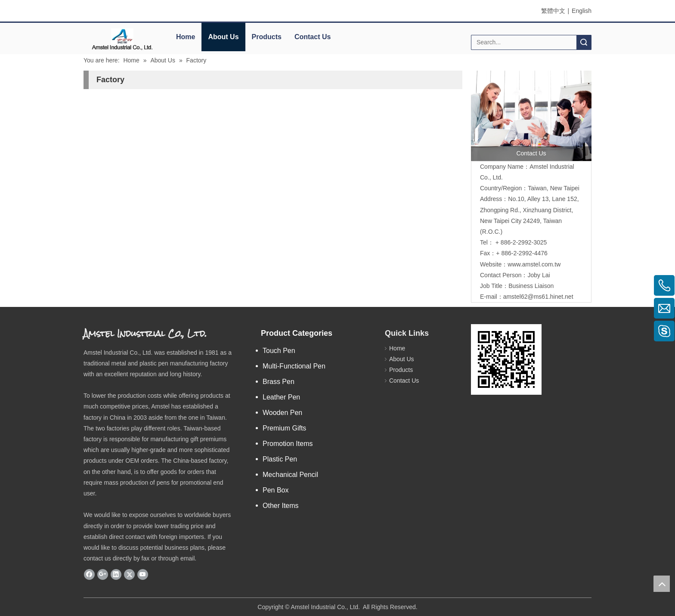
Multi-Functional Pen (294, 366)
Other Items (281, 506)
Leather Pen (281, 397)
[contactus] (531, 116)
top (662, 584)
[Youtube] (143, 574)
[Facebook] (89, 574)
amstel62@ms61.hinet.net (539, 297)
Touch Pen (279, 351)
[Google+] (103, 574)
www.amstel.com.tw (534, 264)
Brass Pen (279, 382)
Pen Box (276, 490)
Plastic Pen (280, 459)
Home (186, 37)
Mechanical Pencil (290, 475)
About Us (223, 37)
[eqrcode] (506, 359)
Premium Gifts (284, 428)
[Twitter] (129, 574)
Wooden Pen (282, 413)
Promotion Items (288, 444)
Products (267, 37)
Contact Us (313, 37)
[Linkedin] (116, 574)
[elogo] (122, 39)
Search (584, 42)
